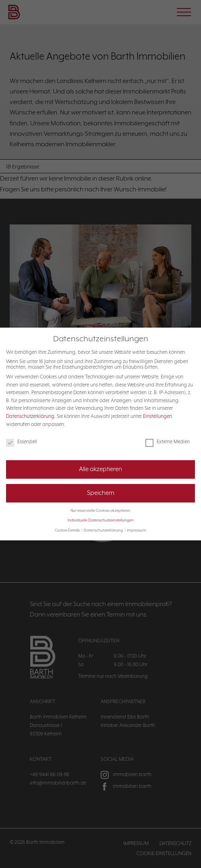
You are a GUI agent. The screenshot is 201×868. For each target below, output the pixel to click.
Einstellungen (157, 409)
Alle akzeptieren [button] (100, 462)
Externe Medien (168, 434)
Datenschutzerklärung (30, 409)
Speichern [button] (101, 486)
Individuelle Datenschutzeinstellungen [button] (101, 513)
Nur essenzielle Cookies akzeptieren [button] (100, 503)
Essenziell (22, 434)
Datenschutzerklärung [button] (104, 523)
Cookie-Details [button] (68, 523)
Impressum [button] (137, 523)
